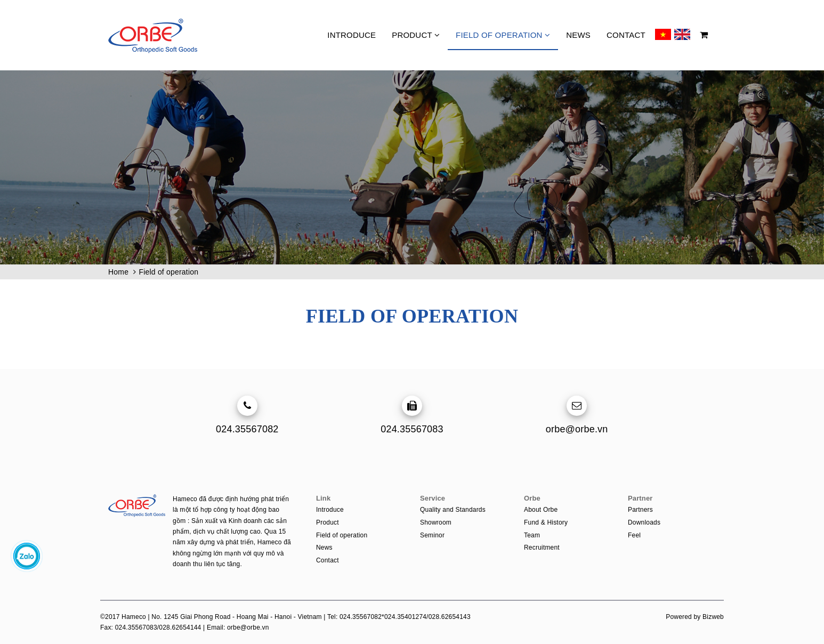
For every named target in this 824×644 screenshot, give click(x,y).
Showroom (436, 522)
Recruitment (542, 548)
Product (416, 35)
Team (532, 535)
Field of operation (503, 35)
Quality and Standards (453, 510)
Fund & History (546, 522)
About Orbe (541, 510)
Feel (634, 535)
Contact (626, 35)
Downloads (644, 522)
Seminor (432, 535)
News (578, 35)
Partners (640, 510)
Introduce (352, 35)
